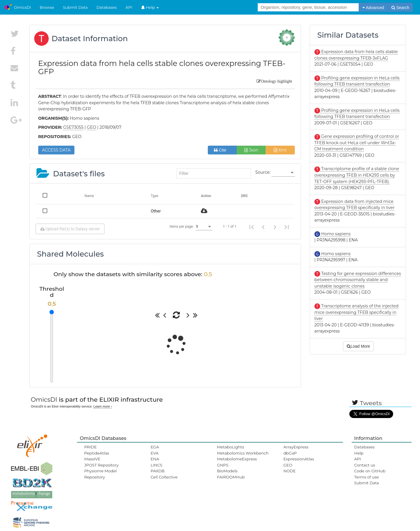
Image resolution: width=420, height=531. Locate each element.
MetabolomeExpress (237, 459)
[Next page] (275, 227)
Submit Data (75, 7)
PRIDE (90, 447)
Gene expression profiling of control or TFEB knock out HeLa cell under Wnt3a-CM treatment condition (357, 143)
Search (400, 8)
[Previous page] (263, 227)
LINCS (156, 465)
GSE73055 (73, 127)
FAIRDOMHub (231, 477)
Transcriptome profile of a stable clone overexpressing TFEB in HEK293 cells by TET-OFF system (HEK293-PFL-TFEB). (357, 175)
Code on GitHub (370, 471)
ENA (155, 459)
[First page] (252, 227)
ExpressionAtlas (299, 459)
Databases (107, 7)
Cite (222, 150)
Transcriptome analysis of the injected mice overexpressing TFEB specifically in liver (357, 312)
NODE (290, 471)
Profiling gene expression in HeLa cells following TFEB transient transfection (357, 114)
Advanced (373, 8)
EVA (155, 453)
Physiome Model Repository (100, 474)
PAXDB (158, 471)
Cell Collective (164, 477)
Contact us (365, 465)
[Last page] (287, 227)
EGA (155, 447)
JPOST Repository (101, 465)
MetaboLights (230, 447)
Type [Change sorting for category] (155, 196)
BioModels (227, 471)
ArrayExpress (296, 447)
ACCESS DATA (56, 150)
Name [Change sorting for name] (89, 196)
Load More (358, 346)
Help (150, 7)
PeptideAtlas (96, 453)
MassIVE (92, 459)
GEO (288, 465)
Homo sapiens (335, 234)
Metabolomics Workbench (243, 453)
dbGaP (290, 453)
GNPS (223, 465)
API (129, 7)
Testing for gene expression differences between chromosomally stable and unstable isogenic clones (358, 280)
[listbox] (283, 173)
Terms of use (367, 477)
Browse (47, 7)
